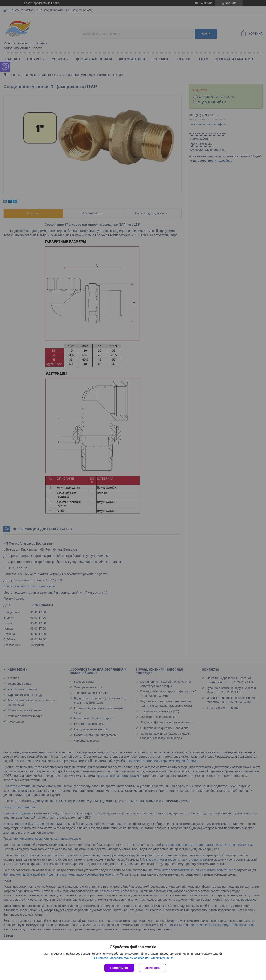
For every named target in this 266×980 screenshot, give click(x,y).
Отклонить (152, 968)
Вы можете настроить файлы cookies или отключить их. (132, 958)
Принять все (119, 968)
